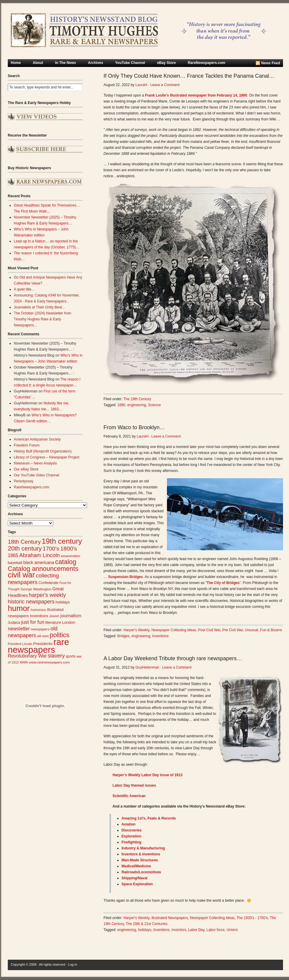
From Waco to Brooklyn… (134, 427)
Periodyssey (23, 481)
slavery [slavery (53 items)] (56, 656)
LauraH (141, 85)
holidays (144, 930)
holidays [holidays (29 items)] (63, 602)
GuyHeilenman (147, 667)
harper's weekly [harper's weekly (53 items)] (48, 595)
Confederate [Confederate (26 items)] (48, 583)
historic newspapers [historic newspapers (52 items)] (31, 602)
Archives (96, 63)
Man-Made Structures (140, 860)
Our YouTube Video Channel (36, 475)
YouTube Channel (130, 63)
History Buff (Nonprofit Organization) (43, 451)
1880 (121, 405)
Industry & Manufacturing (143, 848)
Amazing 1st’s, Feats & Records (149, 818)
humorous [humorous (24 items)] (38, 610)
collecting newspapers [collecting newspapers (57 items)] (33, 579)
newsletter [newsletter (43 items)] (19, 629)
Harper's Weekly (137, 630)
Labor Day (196, 930)
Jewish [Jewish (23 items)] (54, 616)
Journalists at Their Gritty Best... (39, 307)
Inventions (161, 636)
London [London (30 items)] (69, 622)
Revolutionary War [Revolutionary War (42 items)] (27, 656)
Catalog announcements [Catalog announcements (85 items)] (43, 569)
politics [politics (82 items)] (60, 635)
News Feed (271, 63)
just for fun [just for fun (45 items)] (33, 622)
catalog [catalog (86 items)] (66, 562)
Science (155, 405)
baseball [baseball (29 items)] (15, 563)
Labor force (216, 930)
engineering (137, 405)
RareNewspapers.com (207, 63)
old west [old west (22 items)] (43, 636)
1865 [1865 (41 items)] (13, 555)
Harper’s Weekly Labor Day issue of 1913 (147, 775)
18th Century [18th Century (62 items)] (24, 542)
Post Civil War (209, 630)
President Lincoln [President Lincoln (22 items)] (20, 644)
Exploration (131, 836)
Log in (73, 964)
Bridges (123, 636)
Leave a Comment (165, 85)
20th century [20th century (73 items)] (25, 548)
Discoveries (131, 830)
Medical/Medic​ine (136, 866)
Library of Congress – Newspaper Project (47, 457)
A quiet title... (24, 289)
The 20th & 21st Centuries (146, 924)
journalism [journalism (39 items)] (71, 616)
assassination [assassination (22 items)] (70, 556)
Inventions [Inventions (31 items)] (39, 616)
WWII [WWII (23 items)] (24, 662)
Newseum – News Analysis (35, 463)
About (38, 63)
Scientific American (129, 796)
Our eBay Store (26, 469)
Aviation (128, 824)
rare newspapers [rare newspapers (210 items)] (38, 646)
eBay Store (166, 63)
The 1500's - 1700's (252, 918)
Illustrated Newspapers (170, 918)
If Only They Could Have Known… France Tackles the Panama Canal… (189, 76)
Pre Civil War (233, 630)
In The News (66, 63)
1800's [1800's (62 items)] (69, 549)
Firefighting (131, 842)
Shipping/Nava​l (134, 878)
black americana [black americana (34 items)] (39, 562)
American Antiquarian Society (37, 439)
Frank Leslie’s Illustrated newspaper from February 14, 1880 (196, 95)
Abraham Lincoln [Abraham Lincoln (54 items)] (39, 555)
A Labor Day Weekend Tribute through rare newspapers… (173, 658)
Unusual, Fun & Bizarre (264, 630)
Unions (232, 930)
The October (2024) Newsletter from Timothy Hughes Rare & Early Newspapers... (42, 319)
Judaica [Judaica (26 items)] (14, 623)
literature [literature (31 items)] (53, 622)
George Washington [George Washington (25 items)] (36, 589)
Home (16, 63)
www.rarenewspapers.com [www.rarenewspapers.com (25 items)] (49, 662)
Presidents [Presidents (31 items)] (43, 644)
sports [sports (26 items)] (71, 656)
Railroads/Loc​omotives (141, 872)
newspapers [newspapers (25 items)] (40, 629)
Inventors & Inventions (141, 854)
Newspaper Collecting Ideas (174, 630)
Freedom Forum (27, 445)
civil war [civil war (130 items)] (21, 575)
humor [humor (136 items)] (19, 608)
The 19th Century (137, 399)
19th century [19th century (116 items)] (62, 541)
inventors (179, 930)
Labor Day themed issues (134, 785)
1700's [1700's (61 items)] (51, 549)
